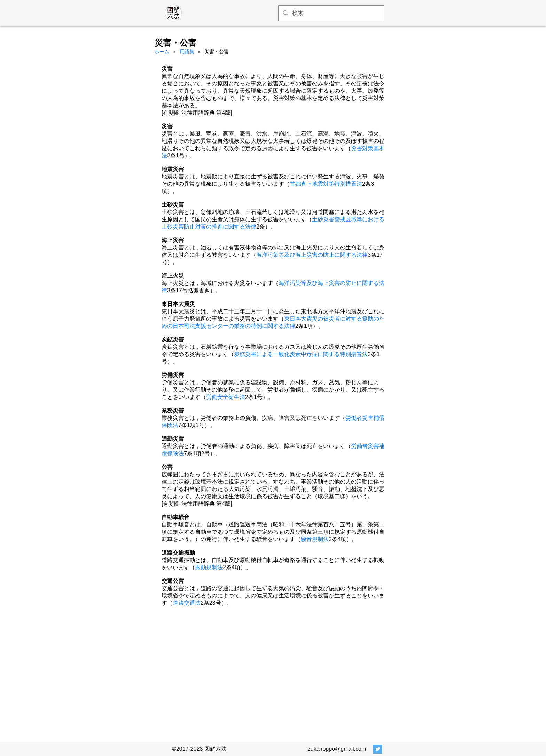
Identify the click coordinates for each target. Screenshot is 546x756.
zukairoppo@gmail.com (337, 749)
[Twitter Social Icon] (378, 749)
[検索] (331, 13)
